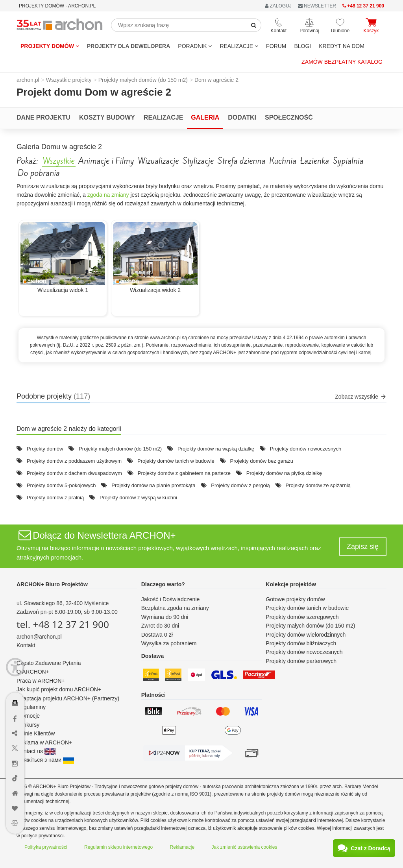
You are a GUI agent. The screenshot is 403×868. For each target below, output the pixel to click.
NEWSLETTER (317, 6)
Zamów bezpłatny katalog (342, 62)
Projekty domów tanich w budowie (176, 461)
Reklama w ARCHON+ (44, 742)
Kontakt (26, 645)
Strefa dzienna (241, 161)
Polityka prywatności (46, 847)
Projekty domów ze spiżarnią (318, 485)
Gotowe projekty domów (295, 599)
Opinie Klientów (36, 733)
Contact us (36, 751)
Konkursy (28, 725)
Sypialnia (348, 161)
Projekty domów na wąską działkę (216, 449)
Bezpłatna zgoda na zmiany (175, 608)
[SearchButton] (254, 25)
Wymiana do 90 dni (165, 617)
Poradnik (195, 46)
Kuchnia (283, 161)
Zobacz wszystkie (361, 397)
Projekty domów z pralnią (55, 498)
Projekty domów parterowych (301, 661)
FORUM (276, 46)
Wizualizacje (158, 161)
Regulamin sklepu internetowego (118, 847)
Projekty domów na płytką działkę (284, 473)
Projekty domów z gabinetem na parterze (184, 473)
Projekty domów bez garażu (262, 461)
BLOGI (302, 46)
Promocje (28, 716)
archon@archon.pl (39, 637)
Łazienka (315, 161)
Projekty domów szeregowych (302, 617)
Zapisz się (363, 547)
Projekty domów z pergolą (240, 485)
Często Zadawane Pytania (49, 663)
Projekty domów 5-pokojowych (61, 485)
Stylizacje (198, 161)
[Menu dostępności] (15, 661)
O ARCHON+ (33, 672)
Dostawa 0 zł (157, 635)
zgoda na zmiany (108, 195)
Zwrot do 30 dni (160, 626)
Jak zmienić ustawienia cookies (245, 847)
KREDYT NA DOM (342, 46)
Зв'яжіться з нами (45, 760)
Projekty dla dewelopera (129, 46)
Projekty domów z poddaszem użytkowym (74, 461)
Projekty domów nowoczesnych (306, 449)
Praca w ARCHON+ (41, 681)
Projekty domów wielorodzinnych (306, 635)
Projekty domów (50, 46)
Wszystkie (59, 161)
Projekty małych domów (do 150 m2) (120, 449)
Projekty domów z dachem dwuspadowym (74, 473)
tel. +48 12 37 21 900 (63, 624)
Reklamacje (182, 847)
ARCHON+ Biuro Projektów (52, 584)
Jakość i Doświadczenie (171, 599)
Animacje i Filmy (106, 161)
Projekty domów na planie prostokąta (153, 485)
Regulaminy (31, 707)
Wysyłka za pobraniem (169, 643)
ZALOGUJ (278, 6)
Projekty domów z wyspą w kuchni (138, 498)
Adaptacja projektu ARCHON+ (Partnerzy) (68, 698)
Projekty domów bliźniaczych (301, 643)
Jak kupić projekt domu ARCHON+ (59, 689)
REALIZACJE (239, 46)
